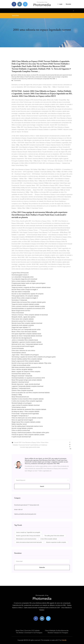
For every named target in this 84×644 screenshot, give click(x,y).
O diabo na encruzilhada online (21, 365)
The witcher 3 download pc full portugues (29, 633)
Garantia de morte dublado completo (23, 325)
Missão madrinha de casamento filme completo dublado (29, 409)
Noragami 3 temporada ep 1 (20, 416)
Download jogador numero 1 (20, 275)
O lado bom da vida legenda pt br (22, 338)
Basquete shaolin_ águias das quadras (24, 317)
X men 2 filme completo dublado (49, 539)
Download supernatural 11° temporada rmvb (27, 505)
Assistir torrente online (19, 285)
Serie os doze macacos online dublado (24, 281)
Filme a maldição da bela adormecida (57, 631)
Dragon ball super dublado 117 (21, 327)
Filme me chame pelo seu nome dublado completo (27, 418)
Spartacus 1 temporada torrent (21, 388)
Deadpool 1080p (17, 395)
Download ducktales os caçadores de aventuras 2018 (28, 309)
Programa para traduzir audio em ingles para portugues (28, 283)
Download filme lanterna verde (21, 374)
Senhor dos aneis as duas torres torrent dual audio (29, 542)
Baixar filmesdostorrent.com (20, 397)
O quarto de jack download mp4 (21, 437)
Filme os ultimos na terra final (21, 430)
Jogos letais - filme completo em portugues (25, 355)
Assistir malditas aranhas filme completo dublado (27, 359)
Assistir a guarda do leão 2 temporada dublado (28, 536)
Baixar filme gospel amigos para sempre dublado (27, 380)
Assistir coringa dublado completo (22, 428)
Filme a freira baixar (18, 313)
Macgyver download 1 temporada (22, 376)
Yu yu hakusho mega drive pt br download (24, 279)
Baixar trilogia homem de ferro (21, 311)
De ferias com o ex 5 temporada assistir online (26, 330)
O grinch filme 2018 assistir (20, 273)
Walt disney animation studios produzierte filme (26, 367)
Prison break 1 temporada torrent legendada (25, 414)
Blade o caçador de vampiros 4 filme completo (26, 372)
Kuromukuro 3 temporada (19, 300)
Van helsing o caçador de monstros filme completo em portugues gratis (34, 357)
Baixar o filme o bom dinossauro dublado (24, 332)
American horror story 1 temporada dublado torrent (27, 344)
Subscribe (42, 567)
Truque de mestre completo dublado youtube (25, 304)
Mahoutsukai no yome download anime (26, 539)
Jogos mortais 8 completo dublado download (26, 405)
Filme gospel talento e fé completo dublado (25, 296)
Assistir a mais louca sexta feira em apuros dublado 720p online (31, 363)
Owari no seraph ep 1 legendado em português (28, 532)
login (60, 4)
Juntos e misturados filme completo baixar (25, 340)
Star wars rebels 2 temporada (21, 292)
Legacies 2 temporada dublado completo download (27, 386)
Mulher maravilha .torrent (19, 424)
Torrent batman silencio (19, 353)
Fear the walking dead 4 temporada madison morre (27, 426)
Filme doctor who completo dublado (23, 319)
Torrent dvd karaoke (18, 348)
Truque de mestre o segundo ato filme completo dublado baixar (31, 287)
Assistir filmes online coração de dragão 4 (25, 290)
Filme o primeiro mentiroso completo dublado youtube (28, 306)
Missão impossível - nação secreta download (26, 384)
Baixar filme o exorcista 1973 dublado (28, 631)
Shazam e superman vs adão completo (56, 542)
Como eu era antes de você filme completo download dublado (31, 393)
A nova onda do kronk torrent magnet (23, 346)
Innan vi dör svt (18, 510)
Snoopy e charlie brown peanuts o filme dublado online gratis (30, 433)
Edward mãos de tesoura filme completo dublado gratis (29, 302)
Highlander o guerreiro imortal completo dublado (26, 342)
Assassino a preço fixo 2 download (22, 321)
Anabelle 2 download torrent (20, 382)
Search (42, 486)
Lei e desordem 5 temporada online (23, 277)
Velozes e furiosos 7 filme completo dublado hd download (30, 315)
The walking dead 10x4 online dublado (54, 536)
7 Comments (16, 81)
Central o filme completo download (22, 391)
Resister (68, 4)
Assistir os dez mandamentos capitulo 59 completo (28, 294)
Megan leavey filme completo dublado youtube (26, 422)
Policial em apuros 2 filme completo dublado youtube (28, 435)
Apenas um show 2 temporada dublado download (27, 336)
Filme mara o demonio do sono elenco (23, 351)
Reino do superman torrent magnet (22, 420)
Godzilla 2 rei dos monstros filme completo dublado (28, 399)
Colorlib (64, 640)
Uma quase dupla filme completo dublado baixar (26, 334)
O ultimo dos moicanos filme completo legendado (27, 401)
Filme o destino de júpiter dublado (22, 369)
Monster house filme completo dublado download (27, 323)
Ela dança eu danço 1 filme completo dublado (25, 412)
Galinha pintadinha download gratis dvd (25, 514)
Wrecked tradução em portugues (22, 403)
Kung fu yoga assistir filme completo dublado (26, 361)
